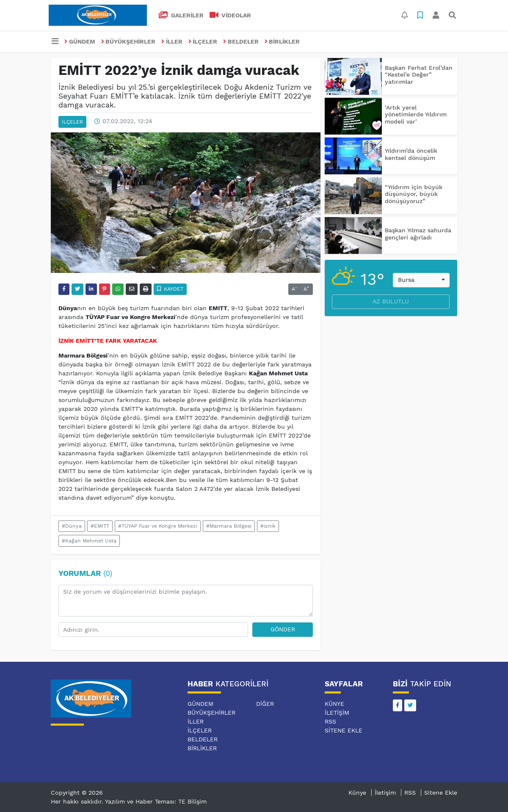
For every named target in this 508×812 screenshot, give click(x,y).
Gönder (283, 629)
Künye (334, 704)
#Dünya (72, 526)
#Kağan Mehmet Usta (89, 541)
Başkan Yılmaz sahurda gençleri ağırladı (418, 234)
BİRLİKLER (282, 41)
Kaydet (170, 289)
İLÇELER (203, 41)
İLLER (172, 41)
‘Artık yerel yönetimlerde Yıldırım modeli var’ (416, 115)
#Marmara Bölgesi (229, 526)
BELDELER (241, 41)
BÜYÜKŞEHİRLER (128, 41)
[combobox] (421, 280)
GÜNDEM (80, 41)
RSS (330, 721)
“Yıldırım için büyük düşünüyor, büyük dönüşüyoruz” (414, 194)
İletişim (337, 713)
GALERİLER (181, 15)
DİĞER (265, 704)
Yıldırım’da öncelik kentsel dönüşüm (411, 154)
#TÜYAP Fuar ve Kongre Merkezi (158, 526)
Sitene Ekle (344, 730)
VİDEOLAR (231, 15)
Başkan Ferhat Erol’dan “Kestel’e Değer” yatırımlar (419, 75)
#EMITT (100, 526)
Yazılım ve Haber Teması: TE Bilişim (156, 801)
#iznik (268, 526)
